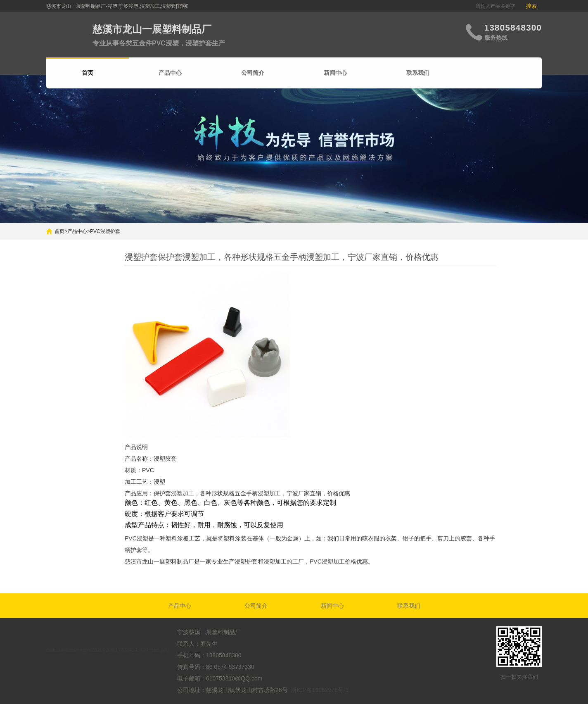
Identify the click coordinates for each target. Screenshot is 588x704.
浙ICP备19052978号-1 (320, 690)
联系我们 (418, 73)
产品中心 (170, 73)
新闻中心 (335, 73)
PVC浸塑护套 (105, 231)
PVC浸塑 (136, 538)
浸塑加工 (183, 493)
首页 (59, 231)
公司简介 (253, 73)
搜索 (531, 6)
